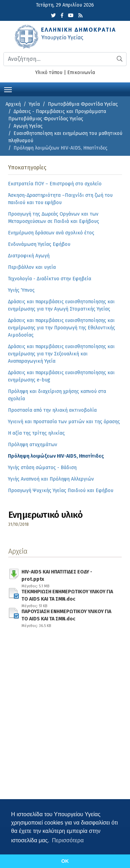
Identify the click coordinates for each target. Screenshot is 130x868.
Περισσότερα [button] (68, 840)
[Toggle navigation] (8, 89)
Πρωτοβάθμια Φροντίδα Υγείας (83, 104)
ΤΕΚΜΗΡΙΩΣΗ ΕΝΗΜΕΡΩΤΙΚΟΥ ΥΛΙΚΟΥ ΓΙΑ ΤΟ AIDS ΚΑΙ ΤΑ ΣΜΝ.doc (67, 594)
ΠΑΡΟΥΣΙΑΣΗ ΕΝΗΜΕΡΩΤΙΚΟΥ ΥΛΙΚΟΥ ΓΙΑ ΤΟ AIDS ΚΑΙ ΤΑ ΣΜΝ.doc (67, 614)
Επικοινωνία (81, 73)
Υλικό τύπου (49, 73)
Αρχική (13, 104)
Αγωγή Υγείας (28, 126)
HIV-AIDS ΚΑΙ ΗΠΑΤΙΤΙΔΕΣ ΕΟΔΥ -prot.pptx (67, 574)
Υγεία (34, 104)
